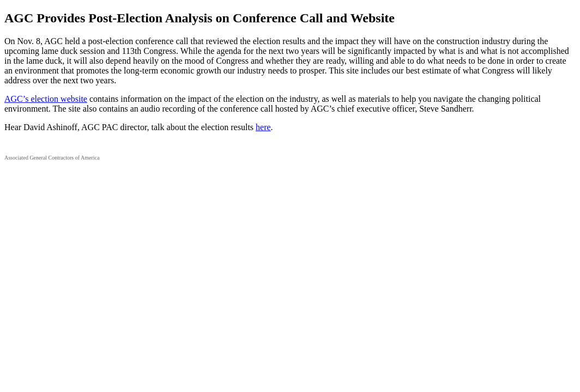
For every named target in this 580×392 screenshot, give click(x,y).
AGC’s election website (46, 99)
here (263, 127)
